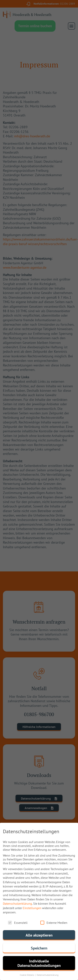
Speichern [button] (39, 949)
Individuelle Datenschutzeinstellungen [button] (39, 964)
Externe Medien (54, 923)
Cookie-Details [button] (27, 976)
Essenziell (18, 923)
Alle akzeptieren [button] (39, 936)
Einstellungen (32, 909)
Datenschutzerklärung (17, 904)
